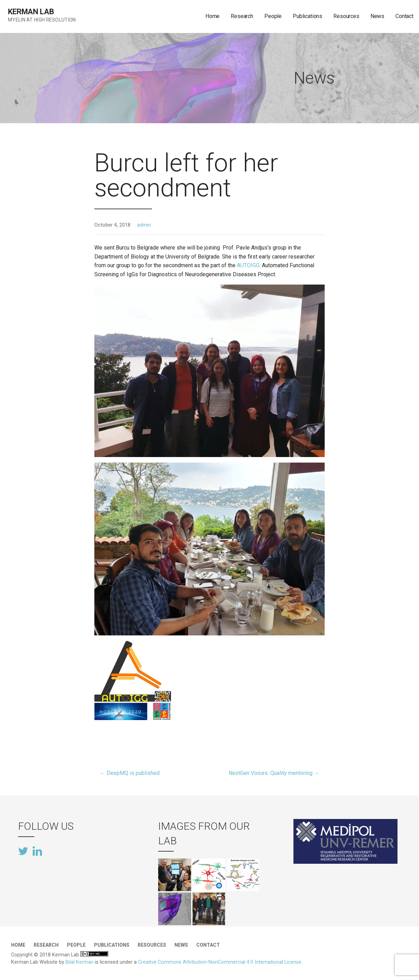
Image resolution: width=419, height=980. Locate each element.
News (377, 16)
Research (242, 16)
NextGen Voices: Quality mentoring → (274, 773)
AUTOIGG (248, 265)
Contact (404, 16)
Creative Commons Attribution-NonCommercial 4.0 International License (220, 962)
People (273, 16)
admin (144, 225)
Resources (346, 16)
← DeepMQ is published (130, 773)
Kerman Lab (31, 12)
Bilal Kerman (80, 962)
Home (212, 16)
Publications (307, 16)
